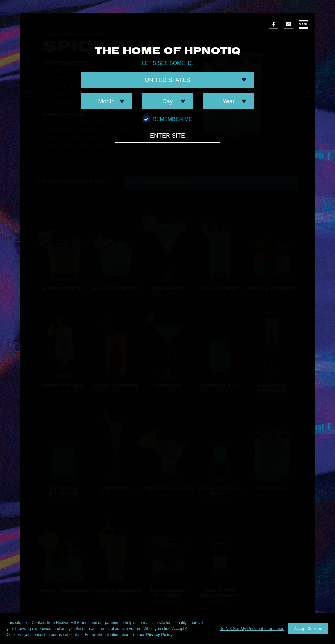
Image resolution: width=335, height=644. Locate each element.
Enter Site (167, 136)
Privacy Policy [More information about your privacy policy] (159, 635)
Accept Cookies (308, 629)
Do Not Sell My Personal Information (252, 629)
